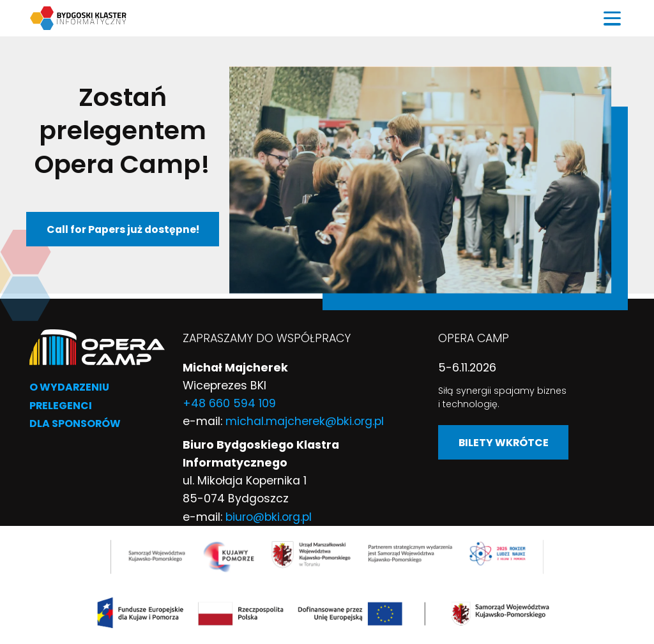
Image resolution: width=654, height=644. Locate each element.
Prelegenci (61, 406)
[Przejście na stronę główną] (97, 346)
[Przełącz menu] (612, 19)
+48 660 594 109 (229, 403)
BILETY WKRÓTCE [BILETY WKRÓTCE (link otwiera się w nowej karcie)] (504, 443)
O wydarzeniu (69, 387)
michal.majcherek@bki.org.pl (305, 421)
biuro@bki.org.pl (269, 517)
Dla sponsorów (75, 423)
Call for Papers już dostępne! (123, 229)
